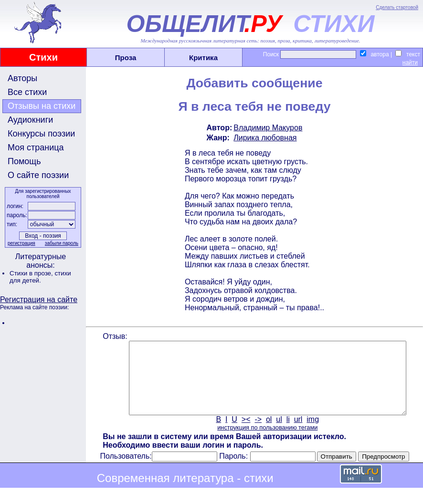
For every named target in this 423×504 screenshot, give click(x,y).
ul (278, 434)
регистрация (21, 243)
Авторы (22, 78)
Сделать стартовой (397, 7)
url (297, 434)
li (287, 434)
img (312, 434)
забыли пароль (61, 243)
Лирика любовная (264, 138)
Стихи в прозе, (32, 273)
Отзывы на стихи (42, 106)
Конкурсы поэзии (41, 134)
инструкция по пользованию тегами (266, 442)
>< (245, 434)
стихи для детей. (40, 277)
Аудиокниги (30, 120)
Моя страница (36, 147)
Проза (126, 58)
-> (258, 434)
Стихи (43, 57)
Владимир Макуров (267, 128)
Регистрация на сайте (39, 299)
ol (268, 434)
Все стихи (27, 92)
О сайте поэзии (38, 175)
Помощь (24, 161)
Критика (203, 58)
